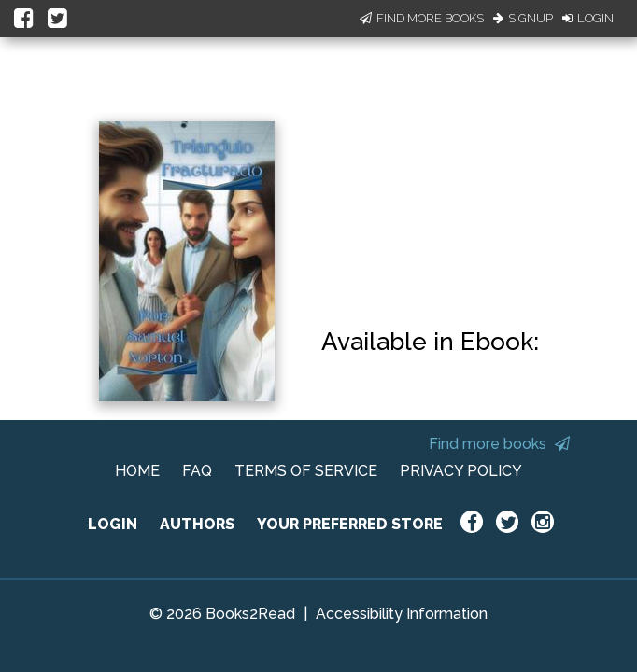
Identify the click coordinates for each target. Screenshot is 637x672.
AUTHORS (197, 524)
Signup (523, 18)
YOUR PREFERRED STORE (350, 524)
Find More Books (422, 18)
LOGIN (113, 524)
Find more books (499, 444)
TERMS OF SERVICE (306, 471)
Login (588, 18)
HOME (137, 471)
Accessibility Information (402, 614)
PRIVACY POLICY (461, 471)
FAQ (197, 471)
